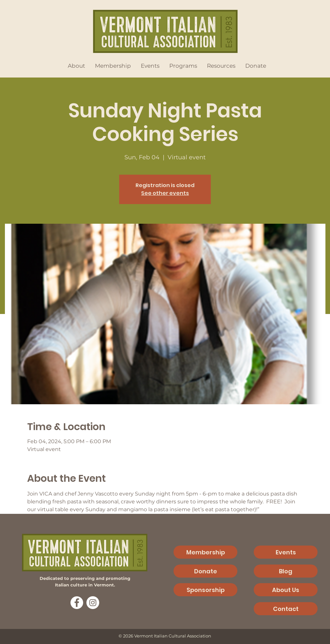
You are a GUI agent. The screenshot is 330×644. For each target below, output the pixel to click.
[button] (76, 66)
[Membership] (205, 552)
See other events (165, 193)
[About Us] (286, 590)
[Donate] (205, 571)
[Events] (286, 552)
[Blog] (286, 571)
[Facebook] (77, 603)
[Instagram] (93, 603)
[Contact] (286, 609)
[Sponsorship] (205, 590)
